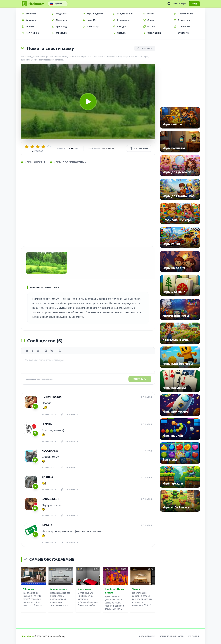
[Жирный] (27, 351)
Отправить (140, 379)
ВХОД (194, 4)
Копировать (69, 415)
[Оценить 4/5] (43, 147)
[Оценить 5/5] (49, 147)
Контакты (194, 636)
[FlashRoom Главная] (33, 4)
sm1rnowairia (52, 397)
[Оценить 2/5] (32, 147)
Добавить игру (147, 636)
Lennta (47, 424)
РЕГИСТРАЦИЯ (179, 4)
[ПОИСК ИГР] (169, 4)
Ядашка (47, 477)
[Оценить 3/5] (38, 147)
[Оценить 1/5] (27, 147)
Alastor (108, 148)
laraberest (50, 499)
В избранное (139, 148)
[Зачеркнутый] (38, 351)
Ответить (49, 415)
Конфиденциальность (172, 636)
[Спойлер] (52, 351)
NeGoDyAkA (50, 451)
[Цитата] (46, 351)
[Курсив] (33, 351)
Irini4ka (47, 525)
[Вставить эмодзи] (60, 351)
